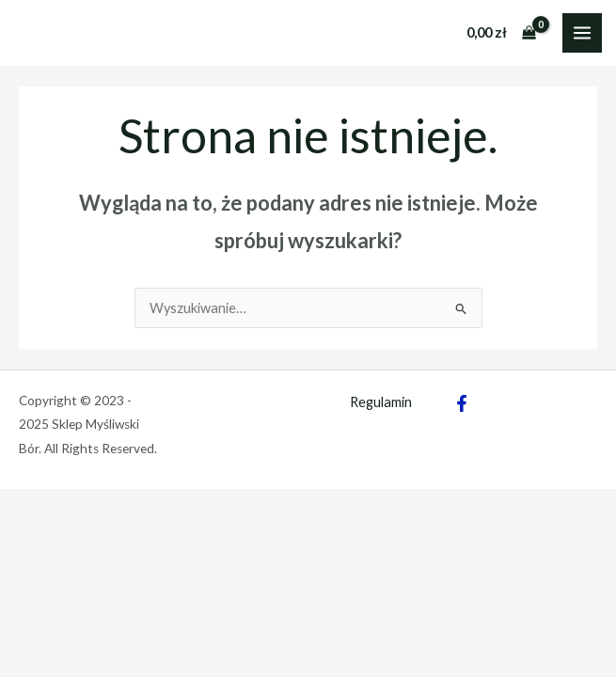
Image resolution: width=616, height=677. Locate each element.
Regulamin (381, 402)
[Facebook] (462, 403)
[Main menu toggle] (582, 33)
